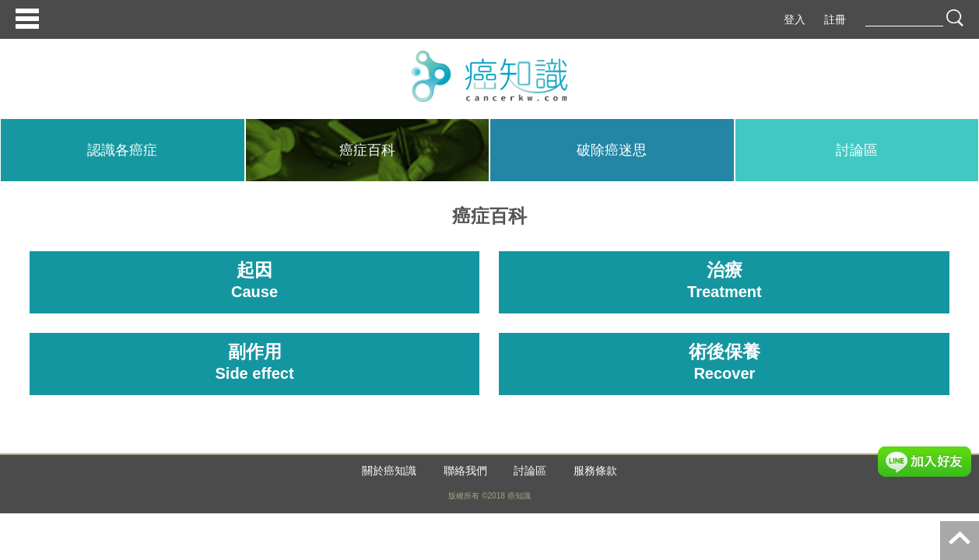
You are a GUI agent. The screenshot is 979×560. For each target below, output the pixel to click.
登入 (795, 19)
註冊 (835, 19)
